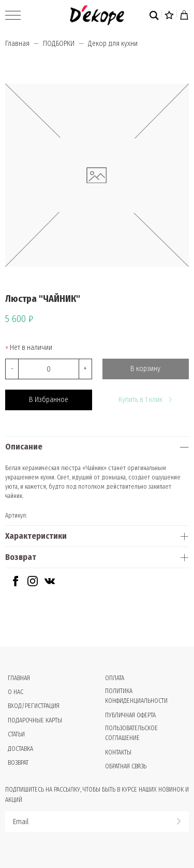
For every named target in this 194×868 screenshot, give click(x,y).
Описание (24, 447)
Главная (17, 44)
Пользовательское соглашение (131, 733)
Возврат (21, 557)
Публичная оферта (130, 715)
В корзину (145, 369)
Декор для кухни (113, 44)
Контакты (118, 752)
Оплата (115, 678)
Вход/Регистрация (34, 706)
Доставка (20, 749)
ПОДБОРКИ (59, 44)
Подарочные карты (35, 720)
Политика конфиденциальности (136, 696)
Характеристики (36, 536)
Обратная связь (126, 766)
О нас (16, 692)
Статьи (16, 734)
